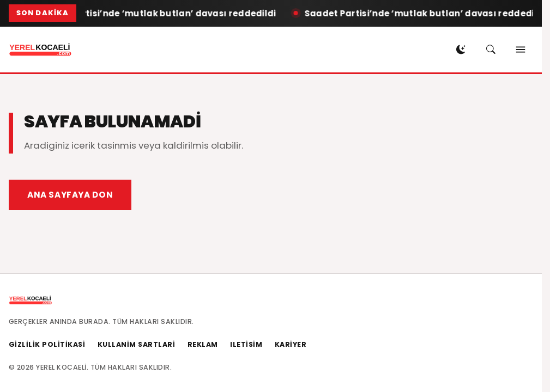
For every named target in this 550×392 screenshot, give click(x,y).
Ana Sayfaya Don (70, 195)
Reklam (203, 344)
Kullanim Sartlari (137, 344)
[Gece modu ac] (461, 50)
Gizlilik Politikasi (47, 344)
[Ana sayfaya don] (40, 50)
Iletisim (246, 344)
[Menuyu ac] (521, 50)
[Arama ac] (491, 50)
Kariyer (291, 344)
